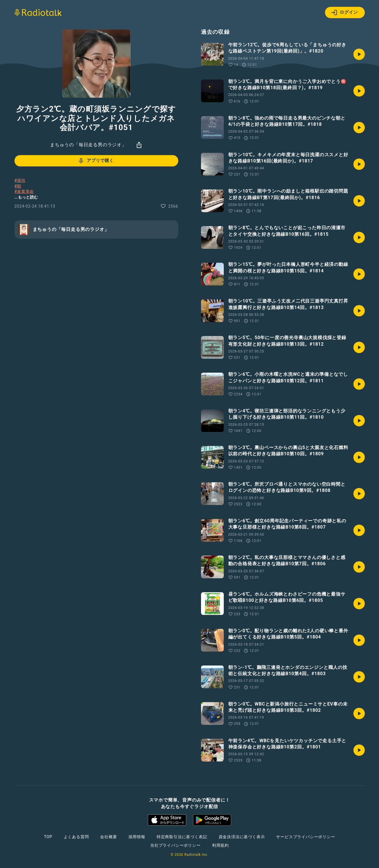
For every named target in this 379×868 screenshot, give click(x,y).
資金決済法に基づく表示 (242, 837)
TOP (48, 837)
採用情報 (137, 837)
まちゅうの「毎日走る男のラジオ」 (88, 145)
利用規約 (220, 845)
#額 (18, 186)
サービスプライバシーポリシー (306, 837)
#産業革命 (24, 191)
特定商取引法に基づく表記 (182, 837)
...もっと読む (26, 197)
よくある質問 (76, 837)
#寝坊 (20, 180)
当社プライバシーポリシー (175, 845)
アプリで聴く (96, 161)
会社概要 (108, 837)
